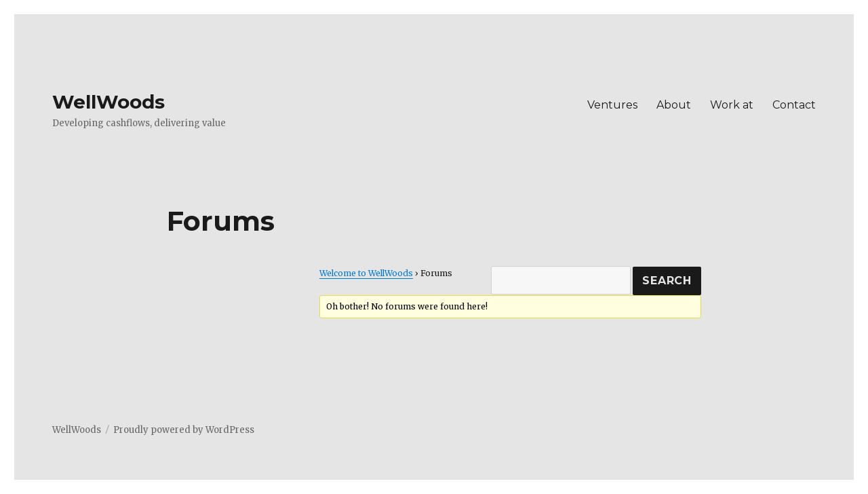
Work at (732, 105)
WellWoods (108, 102)
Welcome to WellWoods (366, 273)
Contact (794, 105)
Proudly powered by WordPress (184, 430)
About (674, 105)
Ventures (612, 105)
